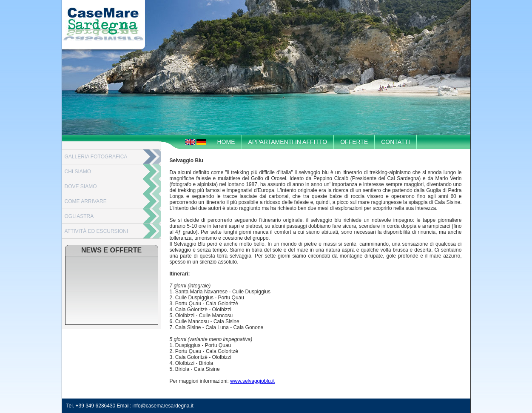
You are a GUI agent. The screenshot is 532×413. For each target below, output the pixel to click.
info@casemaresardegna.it (163, 406)
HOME (226, 142)
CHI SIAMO (78, 172)
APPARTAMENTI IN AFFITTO (288, 142)
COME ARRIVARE (86, 201)
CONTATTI (395, 142)
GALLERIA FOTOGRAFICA (96, 157)
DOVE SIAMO (81, 186)
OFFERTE (354, 142)
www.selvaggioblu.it (252, 381)
